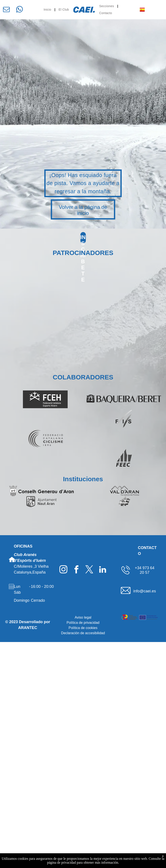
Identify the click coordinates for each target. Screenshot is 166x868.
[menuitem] (48, 10)
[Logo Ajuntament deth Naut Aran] (41, 502)
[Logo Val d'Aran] (124, 491)
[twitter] (89, 570)
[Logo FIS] (124, 419)
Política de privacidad (83, 623)
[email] (6, 10)
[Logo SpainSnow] (45, 419)
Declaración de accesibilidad (83, 633)
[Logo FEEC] (124, 458)
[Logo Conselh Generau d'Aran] (41, 491)
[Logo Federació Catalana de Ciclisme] (45, 438)
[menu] (156, 7)
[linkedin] (103, 570)
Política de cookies (83, 628)
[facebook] (76, 570)
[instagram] (63, 570)
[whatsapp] (20, 10)
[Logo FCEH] (45, 399)
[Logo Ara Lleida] (124, 502)
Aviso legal (83, 617)
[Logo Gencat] (41, 512)
